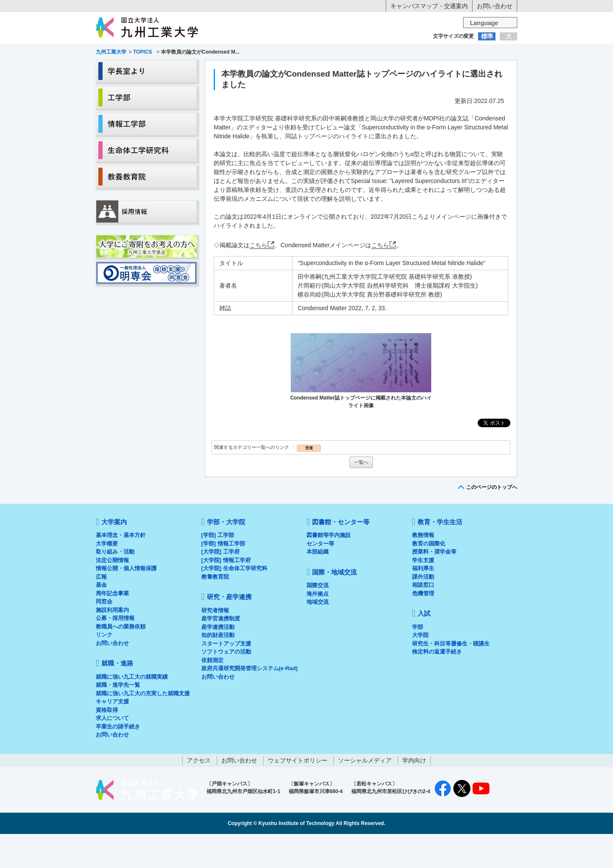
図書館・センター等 (341, 556)
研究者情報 (215, 644)
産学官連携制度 (221, 652)
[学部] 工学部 (218, 569)
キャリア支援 (112, 735)
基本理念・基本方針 (121, 569)
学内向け (414, 794)
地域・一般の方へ (475, 53)
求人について (112, 752)
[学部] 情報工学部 (223, 578)
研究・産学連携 (386, 69)
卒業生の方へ (306, 53)
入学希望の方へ (138, 53)
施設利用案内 (112, 644)
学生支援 (423, 594)
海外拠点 (318, 628)
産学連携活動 (218, 661)
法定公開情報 (112, 594)
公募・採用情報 (115, 652)
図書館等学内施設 (329, 569)
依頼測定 (212, 694)
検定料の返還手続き (437, 686)
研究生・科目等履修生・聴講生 (451, 678)
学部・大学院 (226, 556)
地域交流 (318, 636)
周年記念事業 (112, 627)
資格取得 (107, 744)
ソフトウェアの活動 (226, 686)
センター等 (320, 578)
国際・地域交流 (438, 69)
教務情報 (423, 569)
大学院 (420, 669)
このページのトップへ (492, 521)
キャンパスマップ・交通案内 (429, 6)
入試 (491, 69)
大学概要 (107, 578)
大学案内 (122, 69)
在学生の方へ (222, 53)
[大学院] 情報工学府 (226, 594)
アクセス (199, 794)
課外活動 (423, 611)
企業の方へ (391, 53)
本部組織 (318, 586)
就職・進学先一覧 (118, 719)
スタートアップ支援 (226, 678)
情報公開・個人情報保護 (126, 602)
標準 (487, 36)
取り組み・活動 (115, 586)
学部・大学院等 (175, 69)
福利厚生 (423, 602)
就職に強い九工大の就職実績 (132, 711)
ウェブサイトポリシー (298, 794)
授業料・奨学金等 (434, 586)
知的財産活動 (218, 669)
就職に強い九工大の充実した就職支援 (143, 727)
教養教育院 (215, 611)
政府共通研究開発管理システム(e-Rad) (250, 702)
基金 (101, 619)
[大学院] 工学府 (221, 586)
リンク (104, 669)
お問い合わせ (495, 6)
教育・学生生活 (280, 69)
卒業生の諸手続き (118, 761)
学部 (418, 661)
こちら (258, 279)
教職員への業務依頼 (121, 661)
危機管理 (423, 627)
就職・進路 (333, 69)
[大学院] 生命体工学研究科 (234, 602)
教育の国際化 (429, 578)
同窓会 (104, 635)
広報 (101, 611)
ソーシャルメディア (365, 794)
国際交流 (318, 619)
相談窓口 (423, 619)
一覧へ (361, 496)
